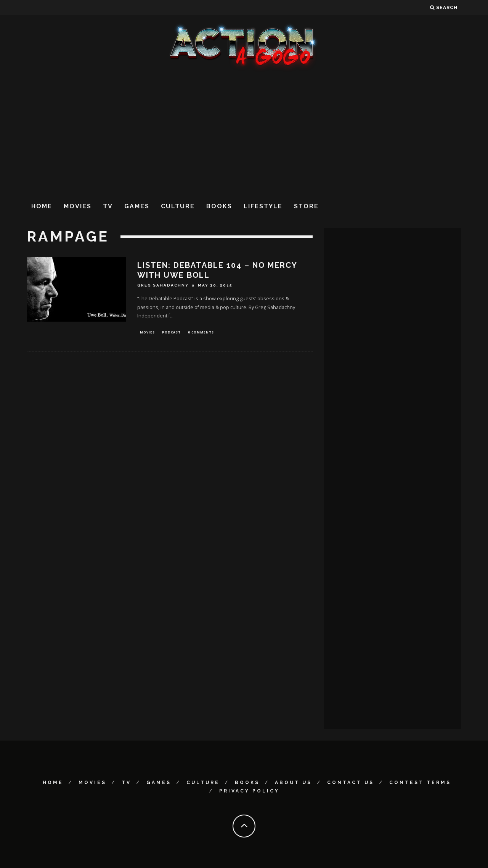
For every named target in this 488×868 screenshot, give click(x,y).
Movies (78, 206)
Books (219, 206)
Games (137, 206)
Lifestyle (263, 206)
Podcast (171, 333)
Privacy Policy (249, 791)
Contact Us (351, 783)
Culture (178, 206)
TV (108, 206)
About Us (293, 783)
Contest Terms (420, 783)
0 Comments (201, 333)
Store (306, 206)
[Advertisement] (244, 133)
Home (42, 206)
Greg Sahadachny (163, 285)
